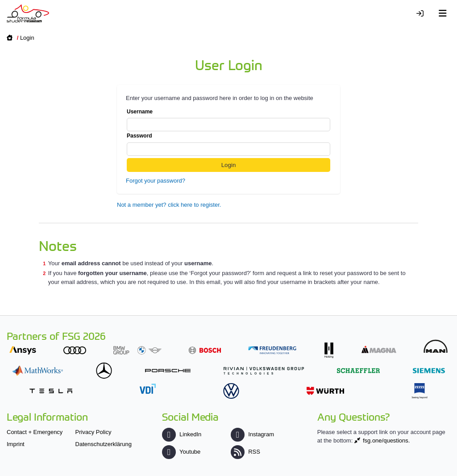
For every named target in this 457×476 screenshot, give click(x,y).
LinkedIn (182, 434)
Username (228, 120)
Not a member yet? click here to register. (169, 205)
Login (27, 38)
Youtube (181, 452)
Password (228, 144)
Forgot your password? (156, 181)
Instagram (252, 434)
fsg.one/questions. (386, 441)
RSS (245, 452)
